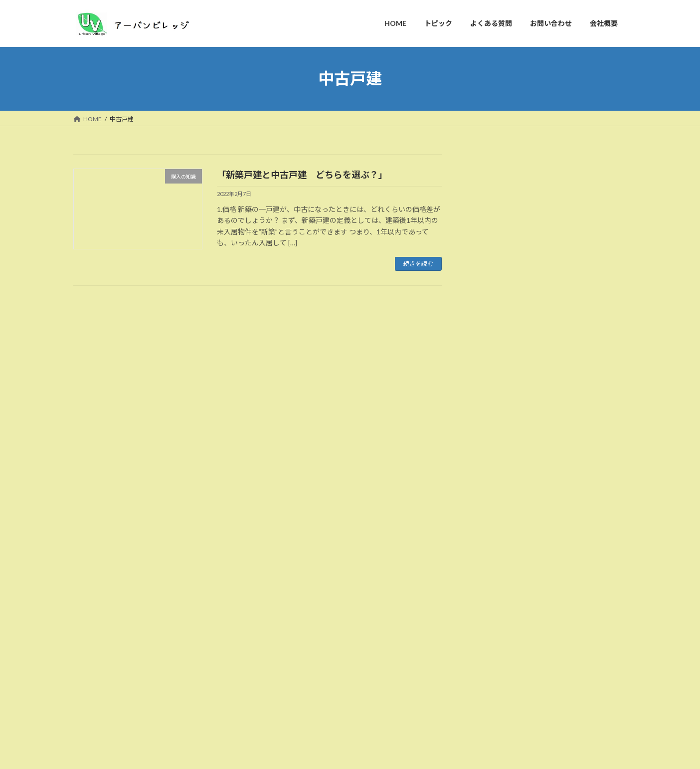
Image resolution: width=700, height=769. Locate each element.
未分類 (491, 390)
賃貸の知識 (498, 410)
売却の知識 (498, 349)
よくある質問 (182, 725)
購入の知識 (498, 430)
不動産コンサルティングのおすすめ (137, 646)
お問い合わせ (237, 725)
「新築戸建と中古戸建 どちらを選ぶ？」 (302, 175)
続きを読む (418, 264)
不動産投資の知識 (508, 308)
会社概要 (287, 725)
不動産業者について (512, 329)
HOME (92, 725)
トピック (133, 725)
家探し (491, 369)
